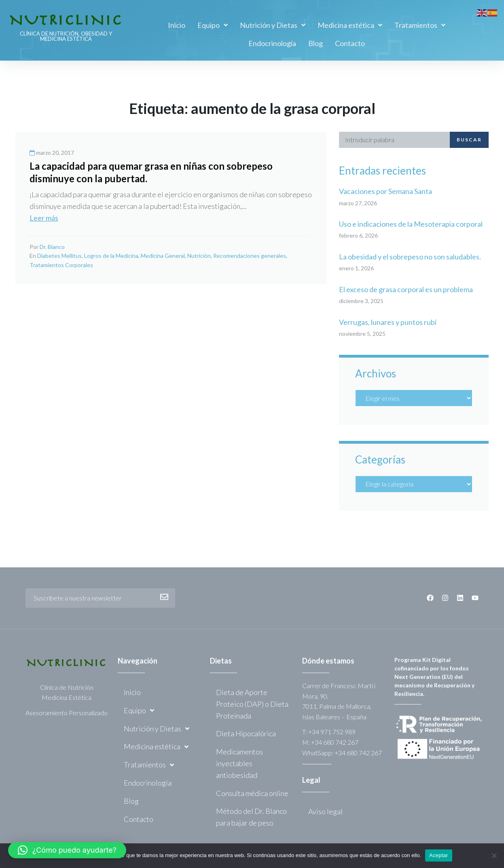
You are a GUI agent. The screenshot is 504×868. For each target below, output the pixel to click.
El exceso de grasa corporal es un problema (406, 289)
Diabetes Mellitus (59, 256)
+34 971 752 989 (332, 732)
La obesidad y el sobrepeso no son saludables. (410, 257)
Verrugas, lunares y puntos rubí (388, 322)
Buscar (469, 140)
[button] (67, 850)
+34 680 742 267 (335, 742)
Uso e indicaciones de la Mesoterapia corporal (411, 224)
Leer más (44, 218)
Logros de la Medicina (111, 256)
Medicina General (163, 256)
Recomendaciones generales (250, 256)
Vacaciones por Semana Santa (385, 191)
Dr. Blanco (52, 247)
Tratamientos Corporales (61, 265)
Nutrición (199, 256)
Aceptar (439, 855)
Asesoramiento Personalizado (67, 713)
